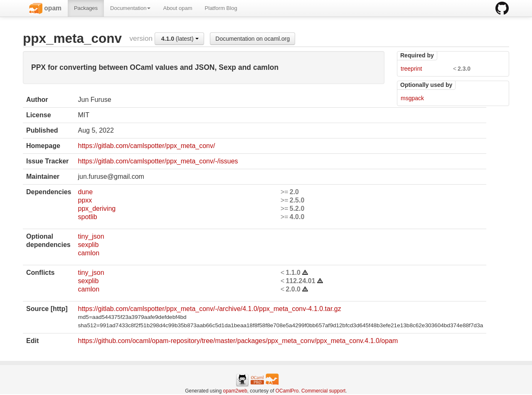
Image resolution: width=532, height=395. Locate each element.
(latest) (180, 39)
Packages (86, 8)
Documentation (130, 8)
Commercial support (323, 391)
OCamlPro (287, 391)
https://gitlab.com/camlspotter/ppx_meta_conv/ (146, 146)
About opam (177, 8)
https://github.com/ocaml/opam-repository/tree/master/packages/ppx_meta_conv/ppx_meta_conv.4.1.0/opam (238, 341)
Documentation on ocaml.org (252, 39)
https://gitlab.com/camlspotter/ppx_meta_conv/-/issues (158, 161)
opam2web (235, 391)
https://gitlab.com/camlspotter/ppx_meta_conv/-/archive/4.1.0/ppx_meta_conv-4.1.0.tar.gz (209, 309)
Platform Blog (221, 8)
